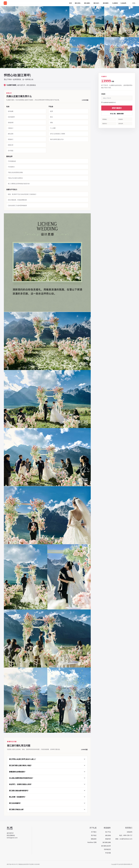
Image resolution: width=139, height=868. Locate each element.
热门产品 (108, 832)
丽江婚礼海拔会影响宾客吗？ (47, 791)
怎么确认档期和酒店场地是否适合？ (47, 778)
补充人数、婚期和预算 (117, 114)
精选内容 (108, 839)
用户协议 (94, 835)
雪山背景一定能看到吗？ (47, 797)
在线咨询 (130, 832)
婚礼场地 (78, 3)
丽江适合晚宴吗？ (47, 803)
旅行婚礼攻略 (107, 842)
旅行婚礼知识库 (106, 846)
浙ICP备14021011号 (12, 864)
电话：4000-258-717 (126, 835)
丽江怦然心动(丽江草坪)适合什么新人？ (47, 759)
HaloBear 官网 (92, 842)
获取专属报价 (117, 108)
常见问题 (108, 853)
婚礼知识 (97, 3)
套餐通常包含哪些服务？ (47, 772)
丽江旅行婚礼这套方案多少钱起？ (47, 765)
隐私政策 (94, 839)
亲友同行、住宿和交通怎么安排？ (47, 784)
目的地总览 (107, 849)
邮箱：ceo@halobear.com (124, 839)
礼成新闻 (115, 3)
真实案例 (106, 3)
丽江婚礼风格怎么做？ (47, 809)
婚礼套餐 (87, 3)
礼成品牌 (124, 3)
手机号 (103, 94)
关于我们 (94, 832)
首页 (71, 3)
